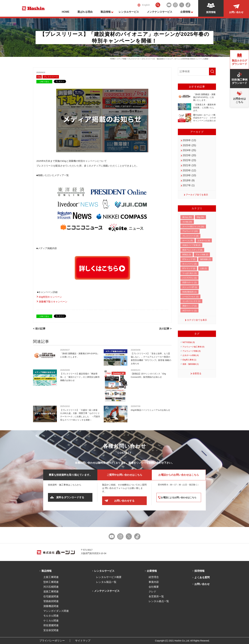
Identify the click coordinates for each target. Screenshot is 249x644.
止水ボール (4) (204, 241)
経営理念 (154, 577)
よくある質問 (202, 577)
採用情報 (199, 571)
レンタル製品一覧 (106, 582)
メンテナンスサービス (160, 12)
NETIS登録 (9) (189, 342)
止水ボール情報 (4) (191, 355)
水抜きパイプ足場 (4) (191, 245)
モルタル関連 (51, 616)
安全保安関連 (51, 630)
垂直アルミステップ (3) (192, 250)
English (144, 5)
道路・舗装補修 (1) (191, 364)
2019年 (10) (189, 175)
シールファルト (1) (190, 297)
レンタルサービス (129, 12)
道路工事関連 (51, 592)
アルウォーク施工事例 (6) (193, 347)
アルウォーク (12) (190, 231)
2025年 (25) (189, 145)
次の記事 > (165, 329)
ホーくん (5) (188, 241)
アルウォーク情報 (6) (192, 351)
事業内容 (154, 582)
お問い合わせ (202, 584)
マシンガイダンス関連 (56, 611)
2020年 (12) (189, 170)
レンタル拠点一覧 (159, 601)
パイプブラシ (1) (189, 278)
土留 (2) (203, 268)
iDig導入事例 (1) (189, 360)
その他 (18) (187, 222)
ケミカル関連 (51, 621)
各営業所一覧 (156, 596)
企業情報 (185, 12)
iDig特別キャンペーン (50, 297)
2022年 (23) (189, 160)
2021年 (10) (189, 165)
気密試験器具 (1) (189, 292)
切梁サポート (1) (189, 282)
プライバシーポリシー (52, 641)
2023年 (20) (189, 155)
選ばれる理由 (85, 12)
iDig (39, 77)
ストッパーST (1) (190, 287)
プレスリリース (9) (190, 236)
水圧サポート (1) (189, 311)
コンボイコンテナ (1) (191, 301)
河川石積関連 (51, 587)
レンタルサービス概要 (109, 577)
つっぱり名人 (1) (189, 273)
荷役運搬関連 (51, 625)
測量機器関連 (51, 606)
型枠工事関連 (51, 582)
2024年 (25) (189, 150)
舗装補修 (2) (205, 259)
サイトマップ (83, 641)
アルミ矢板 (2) (202, 255)
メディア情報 (121, 59)
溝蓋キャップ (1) (189, 306)
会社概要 (154, 587)
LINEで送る (44, 82)
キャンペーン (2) (189, 264)
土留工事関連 (51, 577)
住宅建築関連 (51, 596)
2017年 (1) (189, 185)
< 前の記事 (39, 329)
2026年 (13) (189, 140)
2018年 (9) (189, 180)
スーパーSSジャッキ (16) (193, 227)
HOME (66, 12)
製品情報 (106, 12)
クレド (152, 592)
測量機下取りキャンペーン (53, 302)
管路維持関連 (51, 601)
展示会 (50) (187, 217)
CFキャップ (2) (189, 259)
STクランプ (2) (189, 268)
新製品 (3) (187, 255)
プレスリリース (134, 59)
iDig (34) (200, 217)
